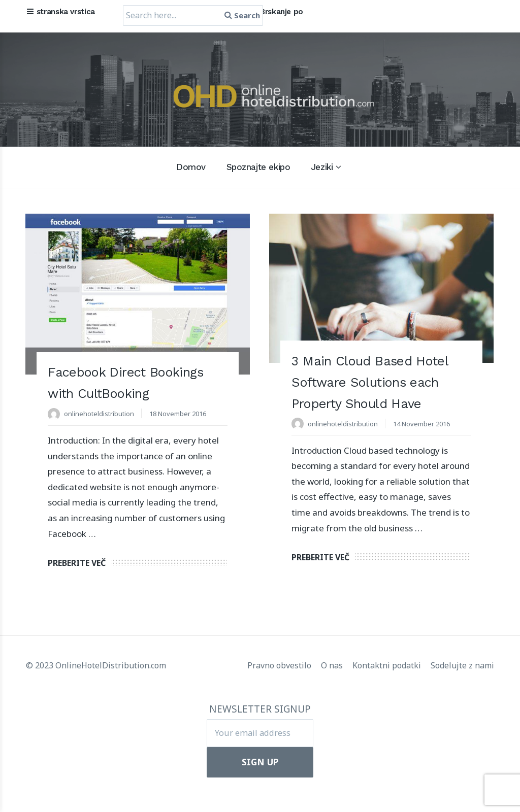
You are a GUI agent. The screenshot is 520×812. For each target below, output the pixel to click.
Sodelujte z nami (462, 695)
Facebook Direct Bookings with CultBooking (105, 393)
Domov (191, 167)
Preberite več (77, 597)
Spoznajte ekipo (258, 167)
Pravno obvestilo (280, 695)
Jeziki (322, 167)
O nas (333, 695)
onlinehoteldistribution (102, 435)
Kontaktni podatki (388, 695)
